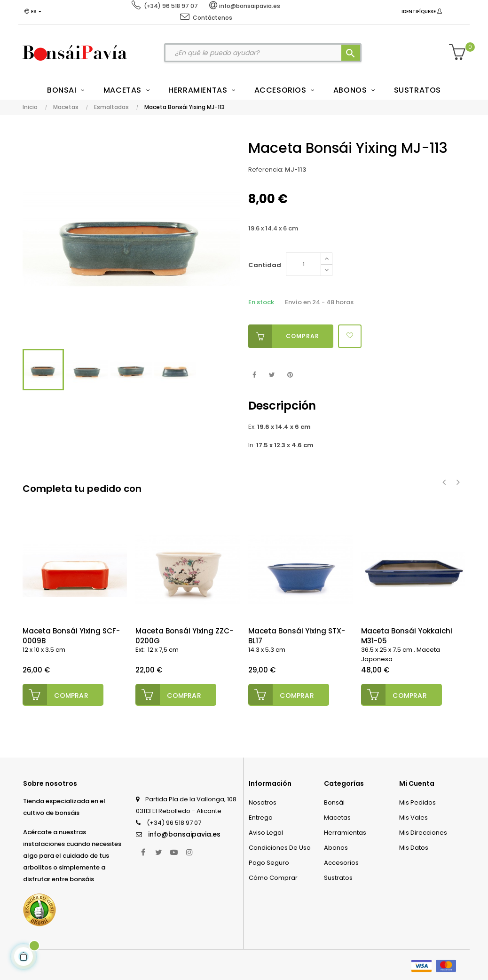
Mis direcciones (423, 832)
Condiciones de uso (280, 847)
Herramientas (345, 832)
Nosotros (263, 802)
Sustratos (338, 877)
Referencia (265, 170)
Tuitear (272, 375)
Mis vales (413, 817)
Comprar (284, 336)
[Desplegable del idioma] (34, 12)
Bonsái (334, 802)
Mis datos (414, 847)
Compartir (254, 375)
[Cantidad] (303, 264)
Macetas (337, 817)
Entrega (261, 817)
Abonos (336, 847)
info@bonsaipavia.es (184, 833)
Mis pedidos (417, 802)
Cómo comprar (273, 877)
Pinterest (290, 375)
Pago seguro (269, 862)
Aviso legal (266, 832)
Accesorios (341, 862)
